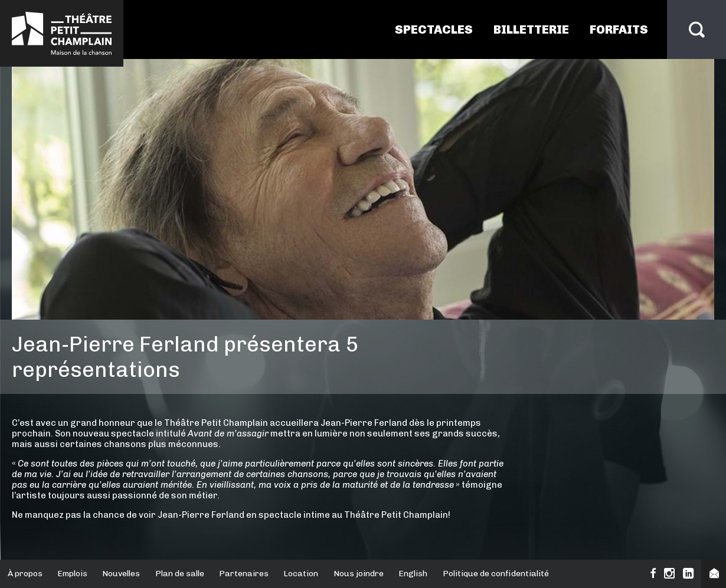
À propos (25, 574)
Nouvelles (121, 574)
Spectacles (434, 29)
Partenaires (244, 574)
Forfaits (619, 29)
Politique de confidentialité (496, 574)
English (413, 574)
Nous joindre (359, 574)
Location (301, 574)
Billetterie (531, 29)
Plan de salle (180, 574)
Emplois (72, 574)
